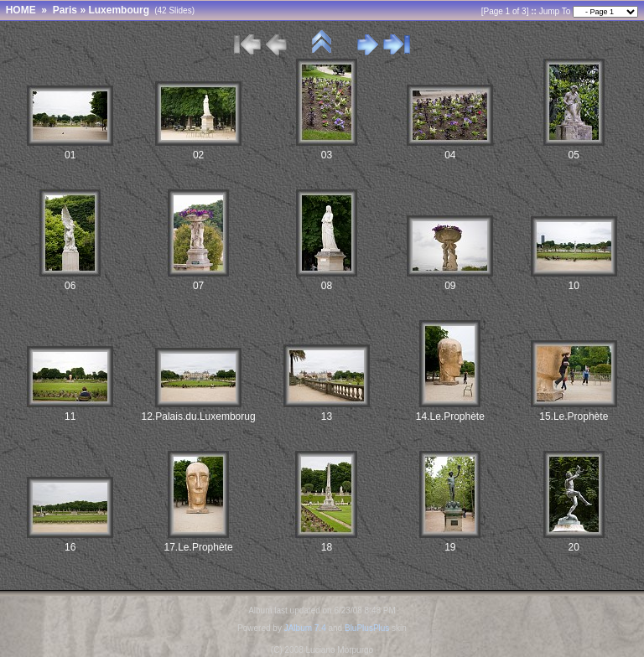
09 (450, 286)
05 (574, 155)
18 (327, 547)
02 (198, 155)
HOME (21, 10)
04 (450, 155)
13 (327, 416)
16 (70, 547)
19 (450, 547)
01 (70, 155)
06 (70, 286)
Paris (65, 10)
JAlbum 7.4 (305, 628)
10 (574, 286)
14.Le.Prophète (450, 416)
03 (327, 155)
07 (198, 286)
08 (327, 286)
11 (70, 416)
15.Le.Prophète (574, 416)
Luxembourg (119, 10)
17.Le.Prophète (199, 547)
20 (574, 547)
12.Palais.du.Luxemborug (199, 416)
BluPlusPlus (367, 628)
